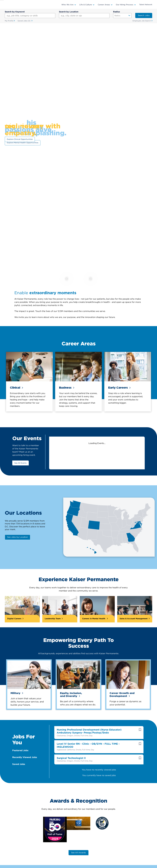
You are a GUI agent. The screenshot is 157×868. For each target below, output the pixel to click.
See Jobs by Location (18, 537)
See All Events (20, 463)
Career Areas (104, 5)
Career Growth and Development (122, 691)
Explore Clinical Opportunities (20, 139)
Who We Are (67, 5)
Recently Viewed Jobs (25, 754)
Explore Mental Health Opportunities (23, 143)
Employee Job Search (142, 21)
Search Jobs (144, 15)
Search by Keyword (15, 12)
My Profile (9, 21)
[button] (140, 726)
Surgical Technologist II (71, 755)
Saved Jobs (24, 21)
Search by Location (69, 12)
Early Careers (118, 388)
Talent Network (146, 5)
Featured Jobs (20, 747)
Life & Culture (86, 5)
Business (65, 388)
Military (15, 690)
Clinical (15, 388)
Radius (117, 12)
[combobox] (84, 16)
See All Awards (78, 849)
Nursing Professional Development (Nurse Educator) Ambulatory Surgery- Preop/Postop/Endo (89, 728)
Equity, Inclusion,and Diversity (71, 691)
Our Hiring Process (125, 5)
